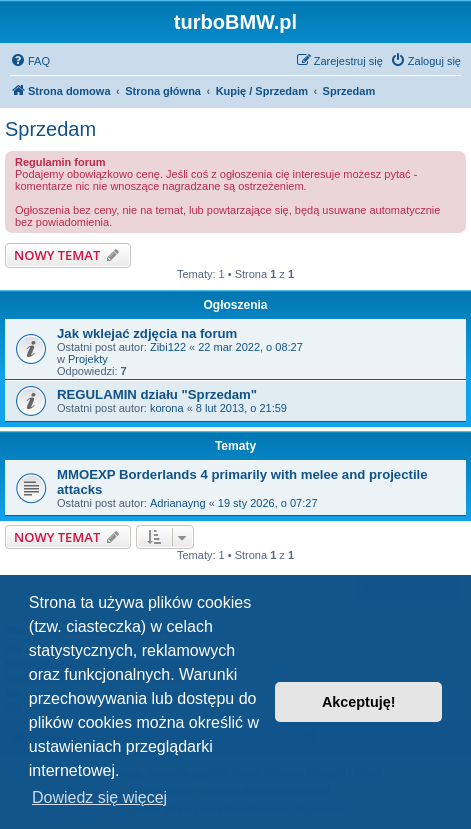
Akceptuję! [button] (359, 702)
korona (167, 408)
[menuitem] (30, 61)
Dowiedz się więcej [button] (99, 797)
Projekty (88, 359)
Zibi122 (168, 347)
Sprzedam (50, 129)
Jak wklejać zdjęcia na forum (147, 333)
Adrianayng (178, 503)
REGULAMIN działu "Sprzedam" (157, 394)
